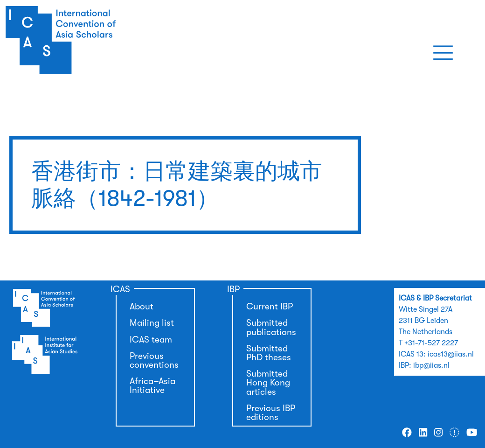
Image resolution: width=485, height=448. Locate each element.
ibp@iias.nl (431, 365)
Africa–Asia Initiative (152, 386)
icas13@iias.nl (451, 354)
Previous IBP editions (271, 413)
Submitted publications (271, 327)
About (142, 307)
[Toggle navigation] (443, 53)
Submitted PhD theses (269, 353)
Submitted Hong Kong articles (268, 383)
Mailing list (152, 323)
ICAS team (151, 340)
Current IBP (270, 307)
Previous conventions (154, 360)
